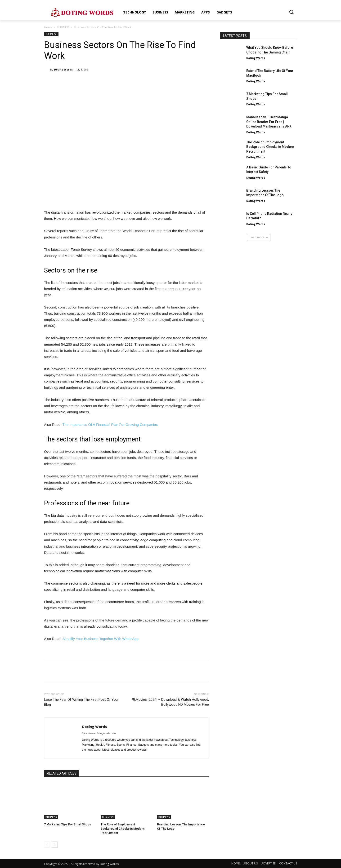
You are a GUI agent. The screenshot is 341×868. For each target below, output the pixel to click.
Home (48, 27)
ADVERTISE (268, 863)
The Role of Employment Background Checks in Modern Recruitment (123, 829)
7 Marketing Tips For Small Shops (67, 824)
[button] (291, 12)
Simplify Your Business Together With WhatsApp (101, 639)
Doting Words (63, 69)
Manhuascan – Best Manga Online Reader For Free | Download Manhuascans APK (269, 122)
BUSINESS (63, 27)
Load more (259, 237)
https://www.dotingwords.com (99, 733)
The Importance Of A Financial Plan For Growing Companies (110, 425)
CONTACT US (288, 863)
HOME (236, 863)
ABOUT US (251, 863)
